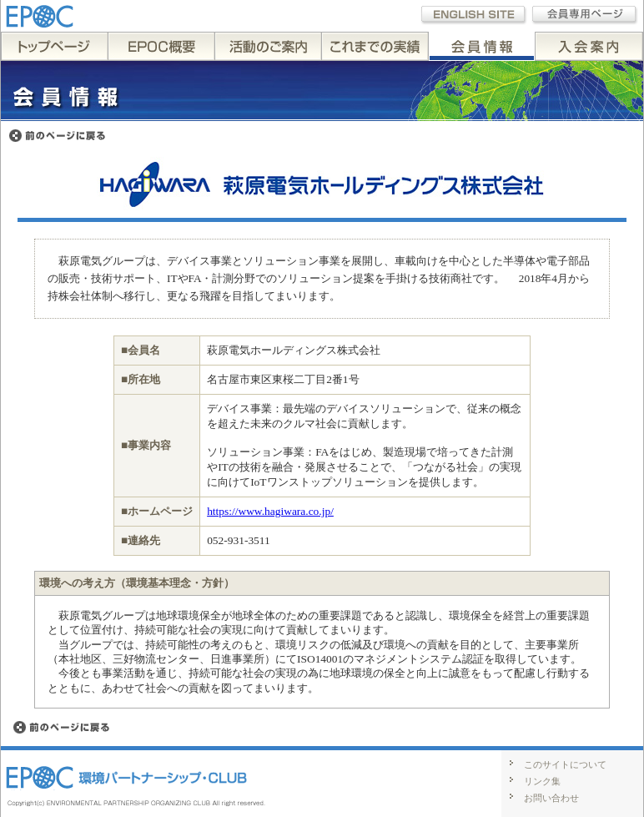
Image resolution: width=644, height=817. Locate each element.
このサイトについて (565, 764)
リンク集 (542, 781)
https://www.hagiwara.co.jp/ (270, 511)
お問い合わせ (551, 798)
